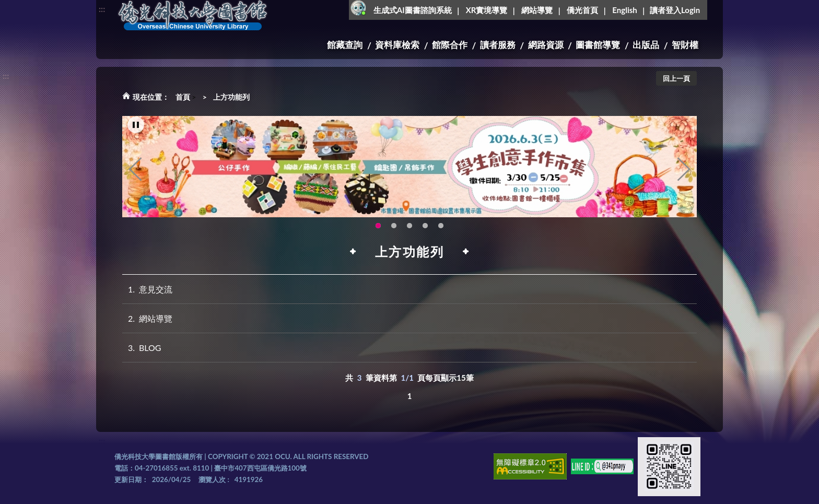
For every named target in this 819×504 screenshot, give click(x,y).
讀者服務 (498, 45)
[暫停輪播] (136, 125)
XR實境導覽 (487, 10)
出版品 (646, 45)
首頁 (183, 97)
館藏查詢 (345, 45)
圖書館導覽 (598, 45)
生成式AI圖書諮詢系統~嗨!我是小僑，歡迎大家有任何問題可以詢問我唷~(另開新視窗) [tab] (441, 226)
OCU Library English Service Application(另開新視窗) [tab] (394, 226)
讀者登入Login (675, 10)
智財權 (685, 45)
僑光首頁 (582, 10)
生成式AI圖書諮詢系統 (413, 10)
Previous (135, 170)
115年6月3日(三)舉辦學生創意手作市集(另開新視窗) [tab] (378, 226)
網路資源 (546, 45)
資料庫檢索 (397, 45)
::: (102, 9)
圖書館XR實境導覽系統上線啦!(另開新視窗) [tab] (409, 226)
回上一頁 (676, 78)
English (624, 10)
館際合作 (450, 45)
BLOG (142, 348)
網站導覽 (537, 10)
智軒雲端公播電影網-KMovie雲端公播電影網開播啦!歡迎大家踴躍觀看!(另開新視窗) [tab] (425, 226)
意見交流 (147, 289)
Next (684, 170)
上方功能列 (231, 97)
